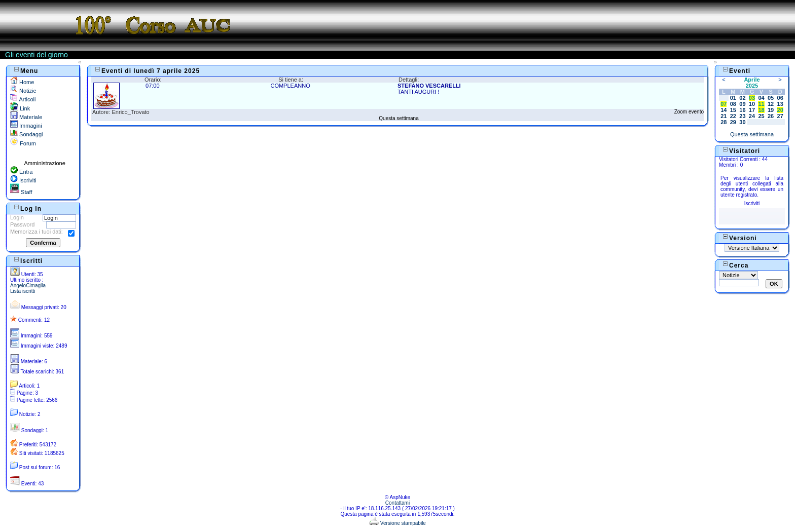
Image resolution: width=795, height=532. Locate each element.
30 (742, 122)
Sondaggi (27, 134)
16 (742, 110)
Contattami (397, 503)
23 (742, 116)
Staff (21, 192)
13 (780, 104)
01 (733, 98)
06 (780, 98)
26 (771, 116)
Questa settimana (399, 118)
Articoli (23, 99)
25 (761, 116)
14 (724, 110)
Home (22, 82)
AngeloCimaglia (28, 286)
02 (742, 98)
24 (752, 116)
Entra (21, 172)
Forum (23, 143)
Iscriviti (23, 180)
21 (724, 116)
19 (771, 110)
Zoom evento (689, 112)
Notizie (23, 91)
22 (733, 116)
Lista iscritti (23, 291)
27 (780, 116)
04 (761, 98)
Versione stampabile (397, 523)
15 (733, 110)
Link (20, 108)
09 (742, 104)
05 (771, 98)
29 (733, 122)
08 (733, 104)
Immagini (26, 126)
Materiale (26, 117)
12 (771, 104)
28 (724, 122)
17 (752, 110)
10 (752, 104)
